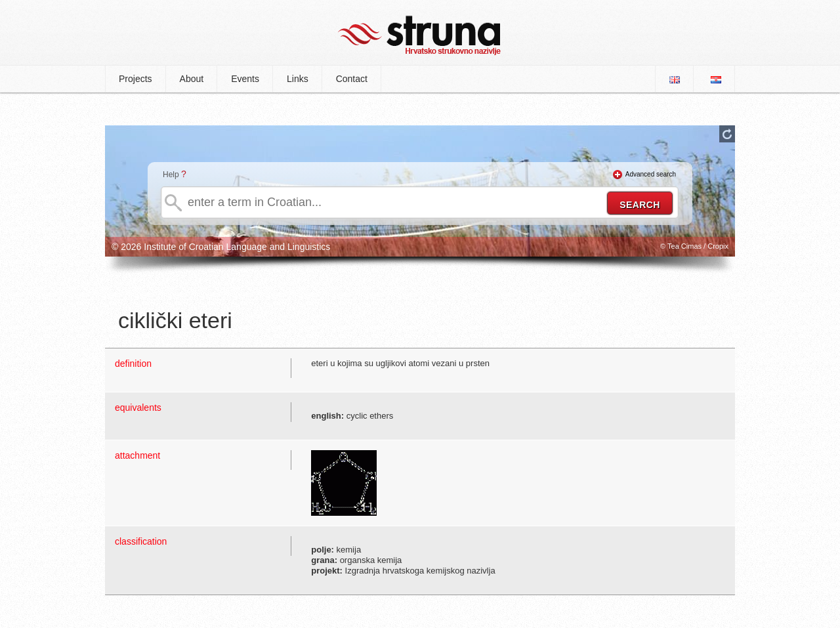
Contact (352, 79)
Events (245, 79)
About (192, 79)
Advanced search (651, 174)
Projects (136, 79)
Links (298, 79)
